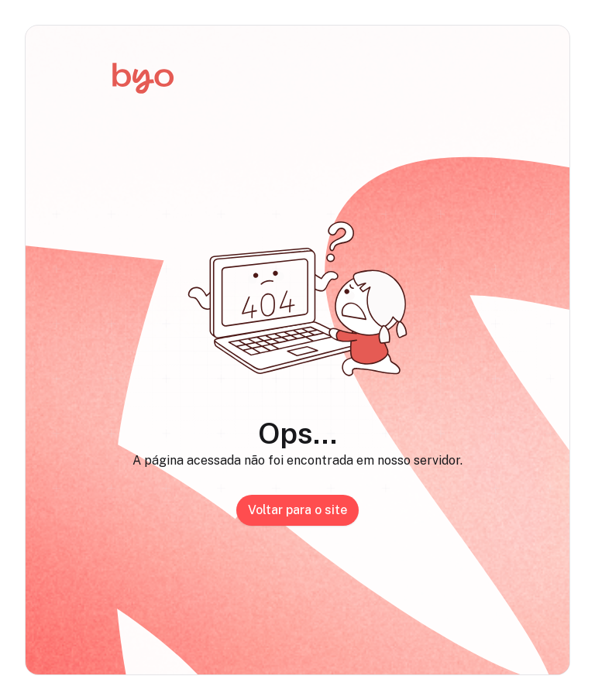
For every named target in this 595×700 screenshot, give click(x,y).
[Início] (143, 78)
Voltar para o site (297, 510)
